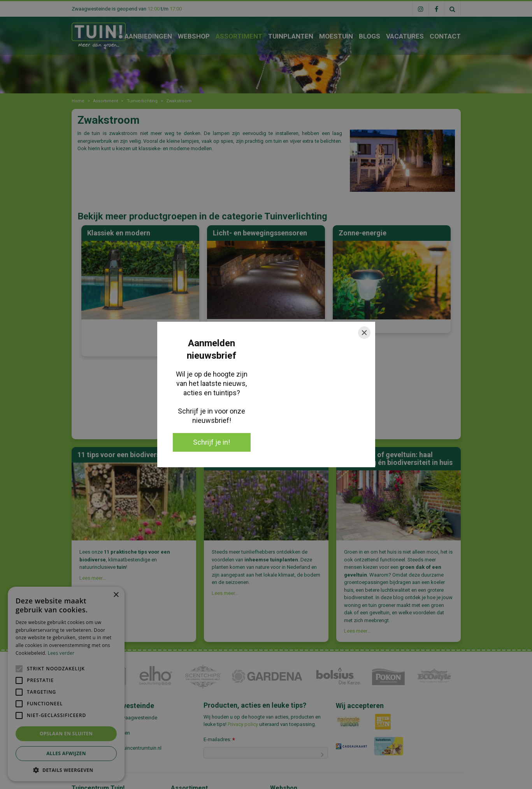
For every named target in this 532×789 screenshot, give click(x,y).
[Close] (364, 333)
